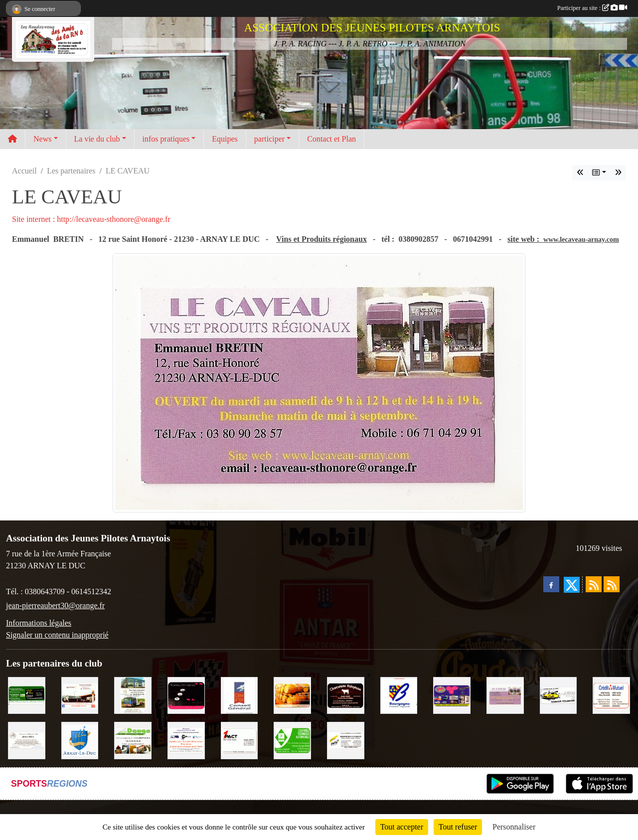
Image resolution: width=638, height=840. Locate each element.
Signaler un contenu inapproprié (57, 635)
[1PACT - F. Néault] (239, 740)
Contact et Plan (331, 139)
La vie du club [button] (97, 139)
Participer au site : (592, 8)
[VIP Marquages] (452, 695)
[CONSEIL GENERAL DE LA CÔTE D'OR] (239, 695)
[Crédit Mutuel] (611, 695)
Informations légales (39, 623)
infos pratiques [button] (166, 139)
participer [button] (269, 139)
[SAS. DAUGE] (133, 740)
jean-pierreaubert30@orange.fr (55, 605)
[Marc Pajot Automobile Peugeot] (133, 695)
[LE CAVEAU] (505, 695)
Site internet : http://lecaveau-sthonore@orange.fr (91, 219)
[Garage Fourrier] (558, 695)
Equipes (225, 139)
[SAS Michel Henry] (27, 695)
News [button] (42, 139)
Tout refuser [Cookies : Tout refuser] (458, 827)
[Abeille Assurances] (346, 740)
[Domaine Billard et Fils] (27, 740)
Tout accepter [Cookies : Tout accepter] (402, 827)
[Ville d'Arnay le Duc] (80, 740)
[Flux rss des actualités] (594, 584)
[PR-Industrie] (186, 740)
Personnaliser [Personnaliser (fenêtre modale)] (514, 827)
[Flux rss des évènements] (612, 584)
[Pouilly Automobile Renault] (80, 695)
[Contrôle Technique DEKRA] (292, 740)
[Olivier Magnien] (292, 695)
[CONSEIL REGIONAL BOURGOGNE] (399, 695)
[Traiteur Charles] (186, 695)
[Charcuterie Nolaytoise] (346, 695)
